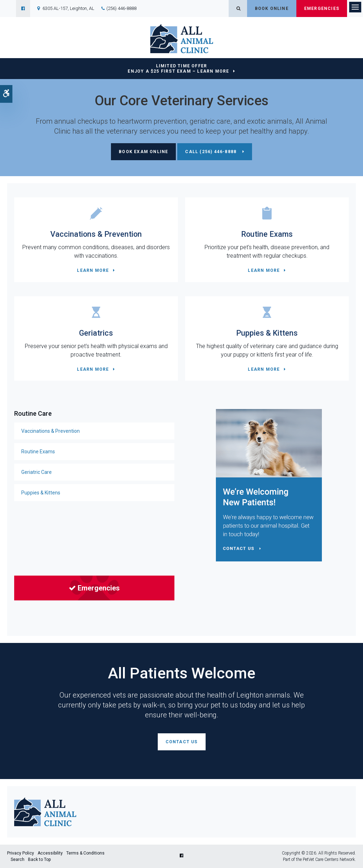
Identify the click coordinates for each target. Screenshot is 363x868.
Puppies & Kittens (267, 333)
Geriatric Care (37, 472)
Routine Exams (267, 234)
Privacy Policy (21, 853)
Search (18, 859)
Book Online (272, 9)
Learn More (93, 270)
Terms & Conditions (85, 853)
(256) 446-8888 (121, 8)
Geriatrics (96, 333)
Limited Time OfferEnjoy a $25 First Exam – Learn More (178, 69)
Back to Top (39, 859)
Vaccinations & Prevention (96, 234)
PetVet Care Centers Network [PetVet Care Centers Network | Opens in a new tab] (329, 859)
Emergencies (322, 9)
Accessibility (50, 853)
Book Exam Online (143, 152)
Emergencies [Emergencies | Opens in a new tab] (94, 588)
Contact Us (182, 742)
